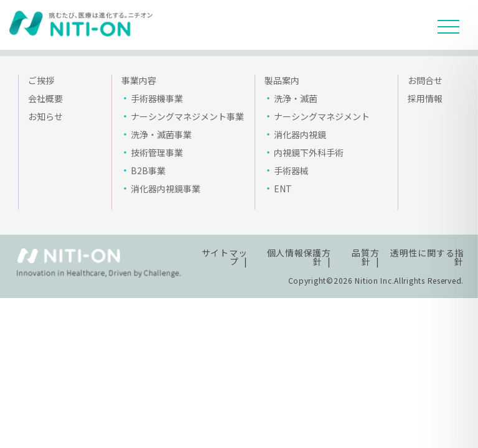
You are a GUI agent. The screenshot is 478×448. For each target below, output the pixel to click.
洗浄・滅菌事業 (161, 134)
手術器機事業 (157, 98)
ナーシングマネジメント (322, 116)
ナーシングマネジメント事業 (187, 116)
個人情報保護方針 (299, 257)
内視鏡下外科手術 (309, 152)
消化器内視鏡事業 (166, 189)
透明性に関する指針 (427, 257)
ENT (283, 189)
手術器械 (291, 170)
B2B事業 (148, 170)
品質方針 (365, 257)
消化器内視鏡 (300, 134)
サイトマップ (225, 257)
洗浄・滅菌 (296, 98)
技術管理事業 (157, 152)
